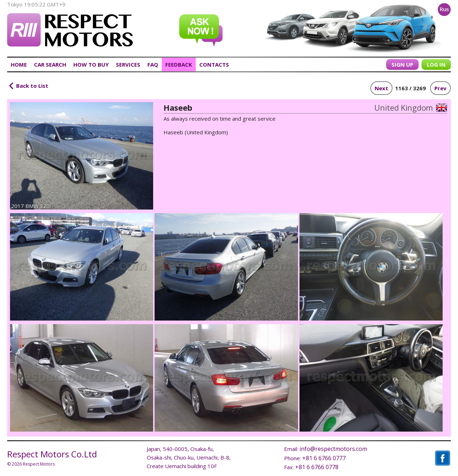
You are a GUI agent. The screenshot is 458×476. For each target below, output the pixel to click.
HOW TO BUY (91, 64)
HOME (19, 64)
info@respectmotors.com (333, 449)
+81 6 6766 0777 (324, 458)
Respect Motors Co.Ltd (52, 454)
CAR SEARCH (50, 64)
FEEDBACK (179, 64)
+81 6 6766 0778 (317, 467)
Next (381, 88)
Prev (440, 88)
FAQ (153, 64)
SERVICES (128, 64)
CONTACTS (214, 64)
